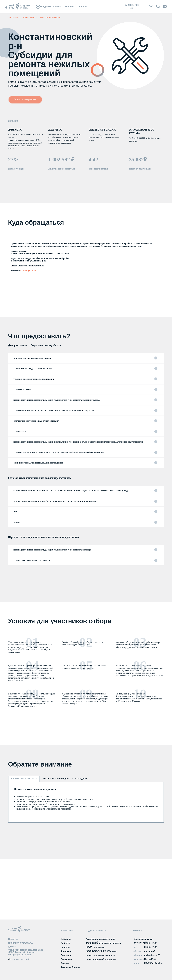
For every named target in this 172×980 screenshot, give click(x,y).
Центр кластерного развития (101, 951)
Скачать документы (25, 99)
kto (19, 959)
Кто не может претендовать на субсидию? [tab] (65, 779)
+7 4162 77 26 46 (132, 7)
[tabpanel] (86, 802)
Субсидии (66, 939)
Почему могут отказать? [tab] (24, 779)
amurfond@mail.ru (154, 963)
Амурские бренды (70, 967)
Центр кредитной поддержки (101, 959)
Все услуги (66, 959)
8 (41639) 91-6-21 (28, 271)
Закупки (65, 963)
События (83, 7)
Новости (70, 7)
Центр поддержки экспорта (100, 955)
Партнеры (66, 955)
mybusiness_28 (152, 955)
